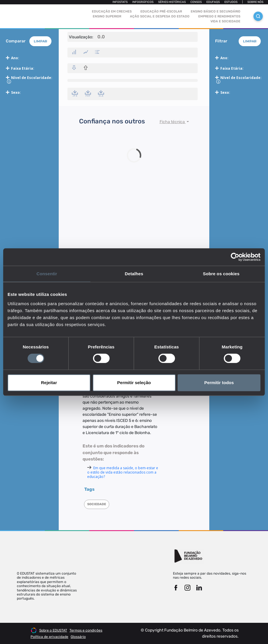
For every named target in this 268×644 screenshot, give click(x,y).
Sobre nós (255, 2)
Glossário (78, 637)
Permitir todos (219, 383)
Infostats (120, 2)
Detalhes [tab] (134, 274)
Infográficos (143, 2)
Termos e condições (86, 630)
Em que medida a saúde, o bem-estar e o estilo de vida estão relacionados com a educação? (123, 472)
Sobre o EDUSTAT (53, 630)
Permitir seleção (134, 383)
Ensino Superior (107, 16)
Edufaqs (213, 2)
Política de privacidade (49, 637)
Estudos (231, 2)
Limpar (40, 41)
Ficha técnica (173, 122)
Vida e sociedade (225, 21)
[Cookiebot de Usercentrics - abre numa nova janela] (235, 257)
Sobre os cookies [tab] (221, 274)
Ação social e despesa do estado (160, 16)
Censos (196, 2)
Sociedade (97, 504)
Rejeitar (49, 383)
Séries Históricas (172, 2)
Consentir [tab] (47, 274)
